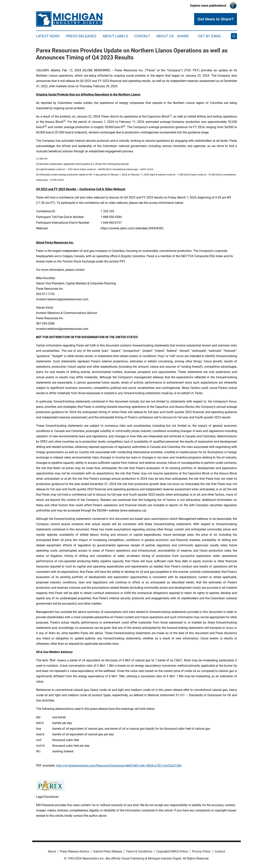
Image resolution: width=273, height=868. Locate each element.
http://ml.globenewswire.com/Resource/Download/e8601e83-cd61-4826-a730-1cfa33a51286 (119, 766)
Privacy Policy (201, 851)
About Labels (115, 36)
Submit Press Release (108, 851)
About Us (165, 36)
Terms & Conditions (139, 851)
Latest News (48, 36)
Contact (142, 36)
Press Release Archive (75, 851)
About (52, 851)
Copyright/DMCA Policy (172, 851)
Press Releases (81, 36)
